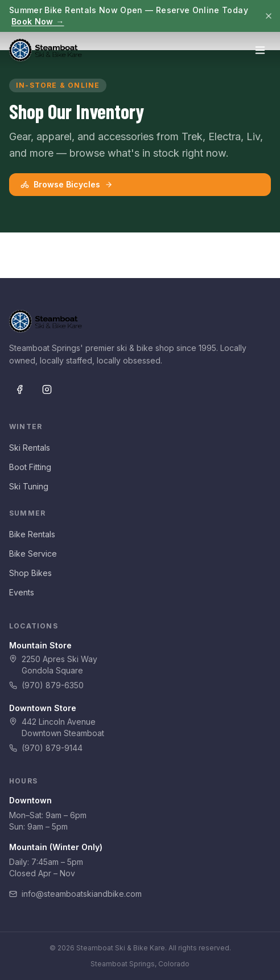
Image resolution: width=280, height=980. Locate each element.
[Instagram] (47, 389)
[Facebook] (19, 389)
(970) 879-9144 (46, 748)
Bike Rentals (32, 534)
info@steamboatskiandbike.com (75, 894)
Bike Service (33, 554)
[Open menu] (260, 50)
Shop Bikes (30, 573)
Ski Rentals (30, 448)
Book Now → (38, 21)
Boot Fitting (30, 467)
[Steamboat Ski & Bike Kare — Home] (46, 50)
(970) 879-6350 (46, 685)
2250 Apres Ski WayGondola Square (53, 665)
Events (22, 592)
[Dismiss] (269, 16)
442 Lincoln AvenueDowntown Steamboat (57, 727)
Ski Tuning (29, 486)
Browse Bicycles (67, 184)
